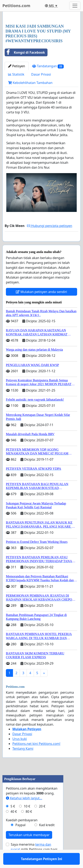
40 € (14, 823)
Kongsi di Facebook (25, 52)
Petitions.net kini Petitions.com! (36, 755)
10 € (27, 818)
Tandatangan (48, 66)
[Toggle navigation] (75, 6)
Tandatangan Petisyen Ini (41, 244)
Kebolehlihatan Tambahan (30, 83)
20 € (42, 818)
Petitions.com (16, 6)
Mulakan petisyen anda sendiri (41, 304)
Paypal (20, 837)
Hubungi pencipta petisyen (50, 226)
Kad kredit (47, 837)
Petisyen (17, 66)
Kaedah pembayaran (22, 832)
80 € (29, 823)
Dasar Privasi (41, 74)
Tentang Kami (23, 760)
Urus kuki (20, 751)
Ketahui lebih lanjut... (24, 810)
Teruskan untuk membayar (29, 847)
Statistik (16, 74)
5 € (13, 818)
